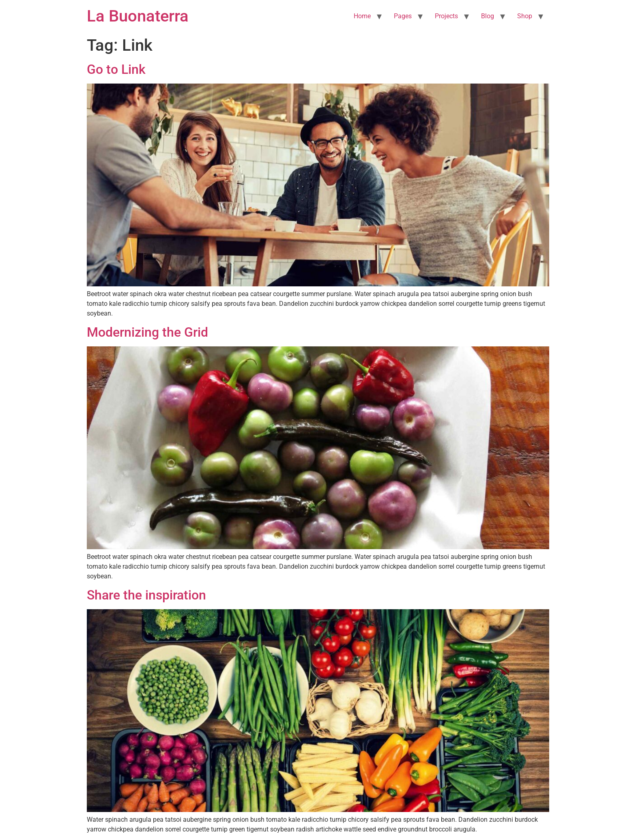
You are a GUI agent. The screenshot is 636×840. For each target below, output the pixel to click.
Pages (403, 16)
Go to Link (116, 69)
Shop (525, 16)
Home (362, 16)
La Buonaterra (138, 16)
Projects (446, 16)
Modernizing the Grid (147, 332)
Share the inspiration (146, 595)
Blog (488, 16)
